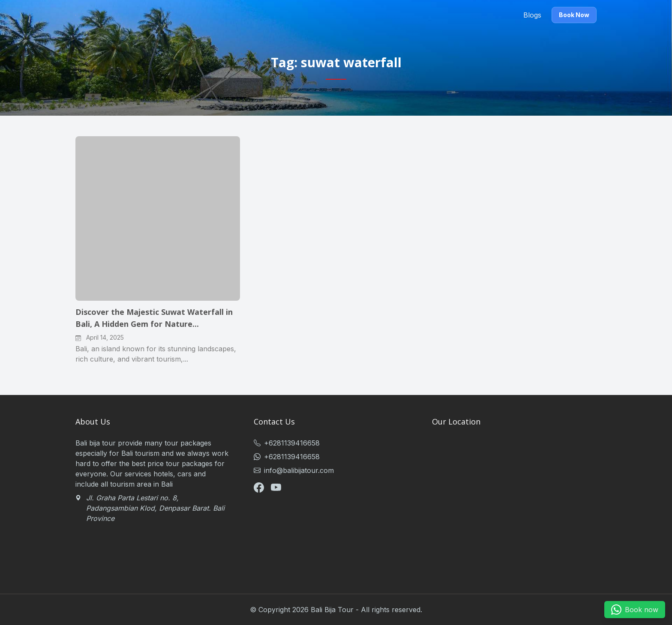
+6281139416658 (287, 443)
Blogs (532, 15)
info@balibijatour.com (294, 470)
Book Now (574, 15)
